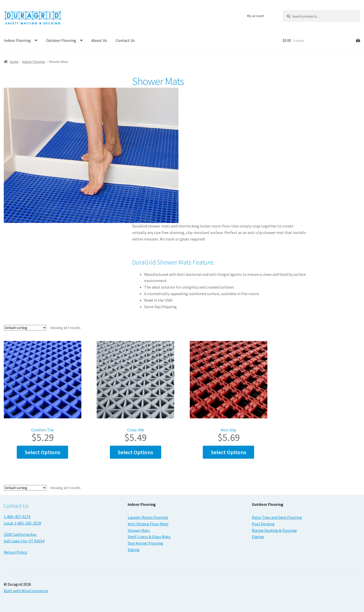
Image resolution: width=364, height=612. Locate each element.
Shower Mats (139, 530)
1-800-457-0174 (17, 517)
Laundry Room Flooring (148, 517)
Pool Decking (263, 524)
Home (14, 62)
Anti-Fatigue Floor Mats (148, 524)
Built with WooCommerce (26, 591)
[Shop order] (25, 328)
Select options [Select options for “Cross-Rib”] (135, 452)
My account (256, 16)
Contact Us (125, 40)
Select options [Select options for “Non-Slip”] (229, 452)
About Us (99, 40)
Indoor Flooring (34, 62)
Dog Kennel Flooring (145, 543)
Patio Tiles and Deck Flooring (277, 517)
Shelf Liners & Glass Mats (149, 537)
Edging (134, 550)
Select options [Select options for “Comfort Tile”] (43, 452)
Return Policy (15, 552)
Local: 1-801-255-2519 (22, 523)
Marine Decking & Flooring (274, 530)
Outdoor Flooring (61, 40)
